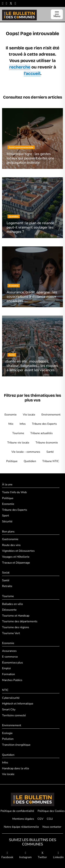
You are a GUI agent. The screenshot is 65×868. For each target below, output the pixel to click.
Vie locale (29, 415)
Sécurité (7, 521)
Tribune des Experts (44, 424)
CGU (50, 819)
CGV (40, 819)
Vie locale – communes (26, 452)
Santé (50, 452)
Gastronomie (10, 539)
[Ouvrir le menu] (57, 14)
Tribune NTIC (51, 461)
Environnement (51, 415)
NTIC (5, 690)
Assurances (9, 651)
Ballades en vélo (12, 604)
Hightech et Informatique (18, 704)
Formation (8, 674)
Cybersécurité (11, 698)
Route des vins (11, 545)
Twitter (42, 855)
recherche (20, 67)
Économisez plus (12, 663)
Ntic (11, 424)
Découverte (9, 610)
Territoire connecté (14, 715)
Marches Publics (12, 680)
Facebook (7, 855)
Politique (12, 461)
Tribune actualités (42, 433)
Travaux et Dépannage (16, 563)
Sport (6, 516)
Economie (11, 415)
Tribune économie (47, 443)
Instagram (25, 855)
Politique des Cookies (51, 811)
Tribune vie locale (18, 443)
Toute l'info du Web (14, 492)
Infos (23, 424)
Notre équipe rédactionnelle (21, 827)
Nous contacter (52, 827)
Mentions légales (23, 819)
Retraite (7, 586)
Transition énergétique (16, 745)
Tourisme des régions (16, 627)
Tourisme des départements (20, 621)
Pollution (8, 739)
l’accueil (32, 74)
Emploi (6, 668)
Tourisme (18, 433)
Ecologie (7, 733)
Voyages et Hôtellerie (16, 557)
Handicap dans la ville (16, 768)
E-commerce (10, 657)
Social (6, 573)
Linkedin (58, 855)
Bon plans (8, 532)
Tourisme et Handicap (16, 616)
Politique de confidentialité (17, 811)
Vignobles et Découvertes (18, 551)
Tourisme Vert (11, 633)
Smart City (9, 710)
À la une (7, 484)
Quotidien (30, 461)
